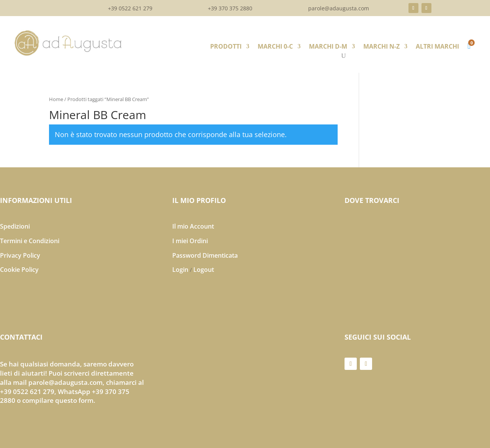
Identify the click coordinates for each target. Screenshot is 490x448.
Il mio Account (193, 226)
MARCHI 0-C (275, 47)
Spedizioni (15, 226)
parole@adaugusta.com (339, 9)
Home (56, 99)
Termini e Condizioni (30, 241)
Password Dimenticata (205, 255)
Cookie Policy (19, 270)
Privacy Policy (20, 255)
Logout (204, 270)
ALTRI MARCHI (437, 47)
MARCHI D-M (328, 47)
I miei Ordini (190, 241)
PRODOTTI (226, 47)
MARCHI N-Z (381, 47)
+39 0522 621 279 (130, 9)
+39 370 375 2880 (230, 9)
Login (180, 270)
